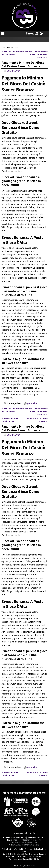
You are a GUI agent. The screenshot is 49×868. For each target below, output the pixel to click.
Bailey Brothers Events (27, 866)
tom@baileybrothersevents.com (24, 842)
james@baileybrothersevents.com (26, 840)
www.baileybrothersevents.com (26, 845)
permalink (32, 403)
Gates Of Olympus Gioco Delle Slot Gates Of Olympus (36, 54)
